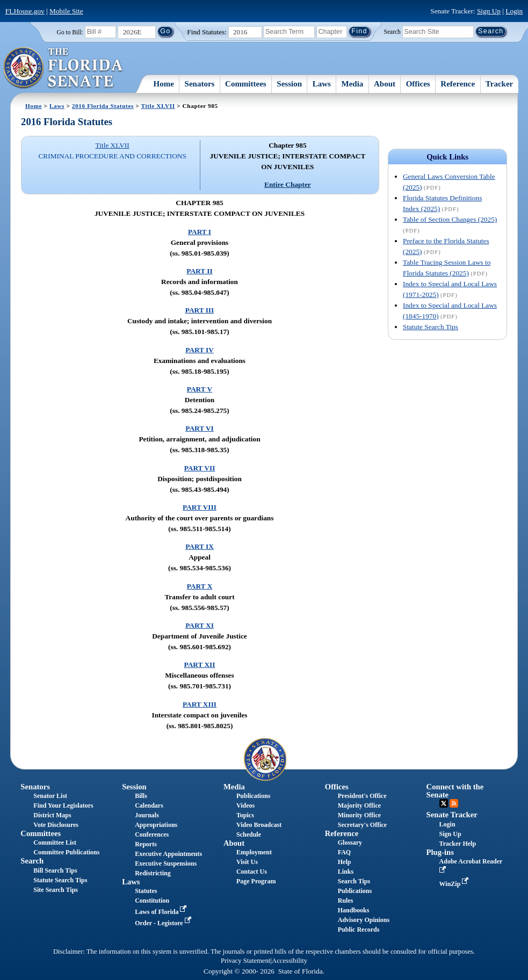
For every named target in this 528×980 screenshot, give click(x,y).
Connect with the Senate (455, 791)
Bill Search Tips (55, 870)
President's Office (362, 796)
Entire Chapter (288, 184)
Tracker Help (458, 844)
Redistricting (153, 873)
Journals (147, 815)
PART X (200, 586)
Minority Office (359, 815)
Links (346, 872)
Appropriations (156, 825)
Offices (418, 84)
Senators (200, 84)
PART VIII (200, 507)
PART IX (200, 546)
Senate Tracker (452, 815)
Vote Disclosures (56, 825)
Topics (245, 815)
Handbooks (354, 910)
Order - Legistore (164, 923)
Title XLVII (158, 106)
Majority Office (359, 805)
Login (514, 11)
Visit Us (247, 862)
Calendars (149, 805)
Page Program (256, 881)
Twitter (444, 803)
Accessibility (290, 961)
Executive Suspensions (166, 863)
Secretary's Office (362, 825)
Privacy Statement (245, 961)
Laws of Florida (162, 912)
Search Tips (354, 881)
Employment (254, 852)
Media (353, 84)
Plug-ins (440, 852)
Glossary (350, 843)
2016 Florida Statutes (103, 106)
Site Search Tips (56, 890)
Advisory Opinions (364, 920)
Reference (458, 84)
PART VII (200, 468)
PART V (200, 389)
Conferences (152, 834)
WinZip (455, 884)
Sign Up (489, 11)
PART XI (200, 625)
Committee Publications (66, 852)
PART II (199, 271)
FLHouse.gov (25, 11)
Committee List (55, 843)
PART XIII (200, 704)
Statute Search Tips (431, 327)
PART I (200, 232)
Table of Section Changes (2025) (450, 219)
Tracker (499, 84)
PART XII (200, 665)
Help (345, 862)
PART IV (200, 350)
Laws (322, 84)
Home (164, 84)
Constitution (152, 901)
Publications (253, 796)
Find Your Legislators (63, 805)
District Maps (52, 815)
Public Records (359, 930)
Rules (346, 901)
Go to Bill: (70, 32)
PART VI (200, 428)
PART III (200, 310)
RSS (454, 803)
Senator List (50, 796)
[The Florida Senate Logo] (64, 68)
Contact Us (252, 872)
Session (289, 84)
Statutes (146, 891)
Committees (246, 84)
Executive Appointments (168, 854)
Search (392, 31)
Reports (146, 844)
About (385, 84)
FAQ (344, 852)
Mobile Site (66, 11)
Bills (141, 796)
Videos (245, 805)
